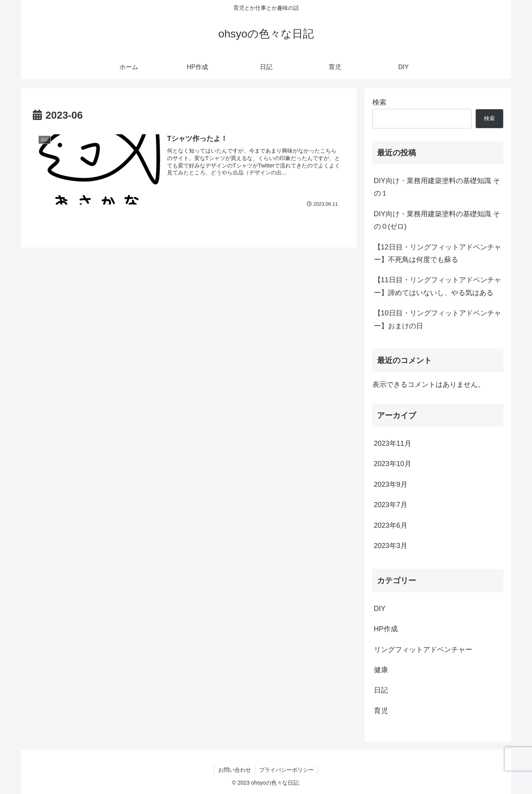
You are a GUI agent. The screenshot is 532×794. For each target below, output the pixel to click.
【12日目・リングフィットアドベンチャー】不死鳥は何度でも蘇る (438, 253)
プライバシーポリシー (286, 770)
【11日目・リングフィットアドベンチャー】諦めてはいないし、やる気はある (438, 286)
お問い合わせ (235, 770)
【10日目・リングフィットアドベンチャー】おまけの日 (438, 319)
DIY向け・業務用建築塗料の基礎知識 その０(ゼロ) (437, 220)
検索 (379, 102)
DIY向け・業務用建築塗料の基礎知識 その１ (437, 187)
